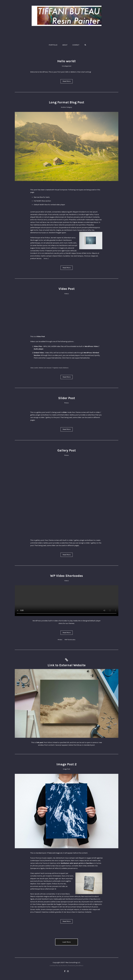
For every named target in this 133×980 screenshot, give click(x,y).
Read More (67, 81)
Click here (66, 358)
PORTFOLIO (53, 45)
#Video (60, 640)
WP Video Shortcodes (66, 576)
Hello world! (66, 61)
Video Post (67, 289)
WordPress (80, 966)
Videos (67, 294)
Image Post (66, 769)
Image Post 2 (66, 764)
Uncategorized (67, 66)
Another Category (66, 107)
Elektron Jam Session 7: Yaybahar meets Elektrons (54, 368)
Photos (67, 403)
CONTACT (76, 45)
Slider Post (67, 398)
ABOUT (65, 45)
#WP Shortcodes (70, 640)
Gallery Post (67, 450)
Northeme (64, 966)
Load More (66, 942)
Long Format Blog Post (66, 102)
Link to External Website (67, 665)
